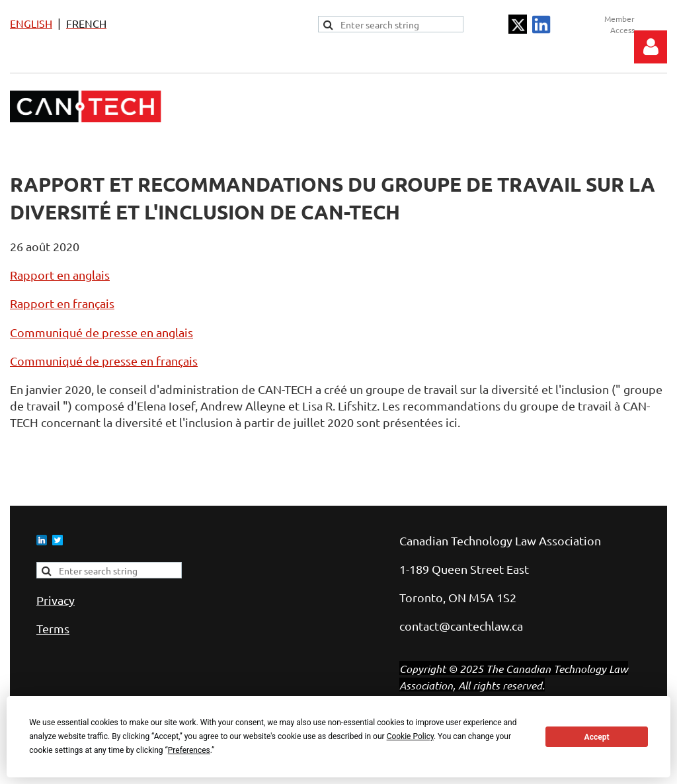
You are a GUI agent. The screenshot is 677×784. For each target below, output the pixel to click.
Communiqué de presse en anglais (101, 332)
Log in (651, 47)
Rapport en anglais (60, 275)
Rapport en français (62, 303)
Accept (597, 737)
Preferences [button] (189, 750)
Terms (53, 628)
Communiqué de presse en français (104, 361)
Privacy (56, 600)
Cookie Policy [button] (410, 736)
